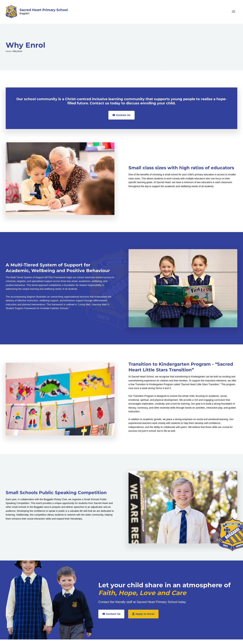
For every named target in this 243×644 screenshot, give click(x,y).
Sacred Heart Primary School (46, 12)
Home (8, 56)
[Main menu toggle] (234, 14)
